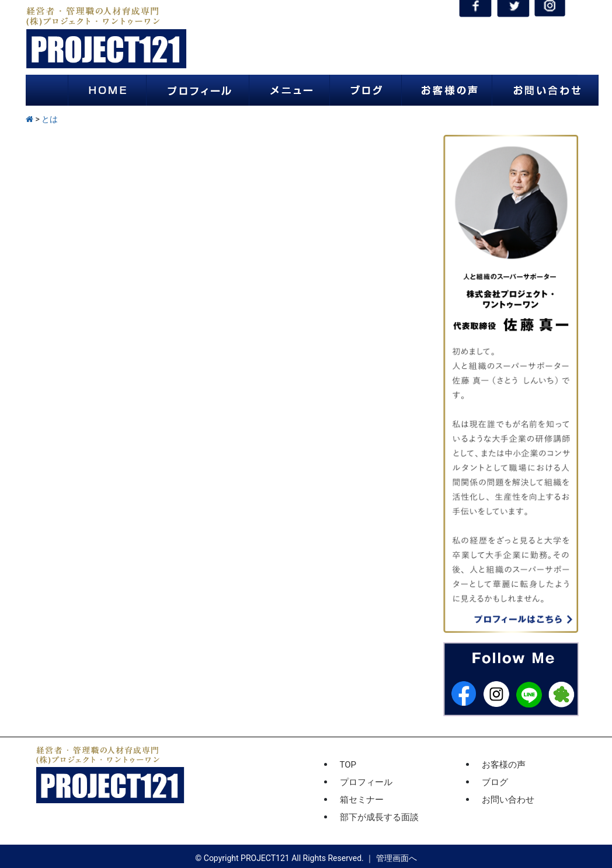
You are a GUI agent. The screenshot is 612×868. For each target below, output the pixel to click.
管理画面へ (397, 858)
